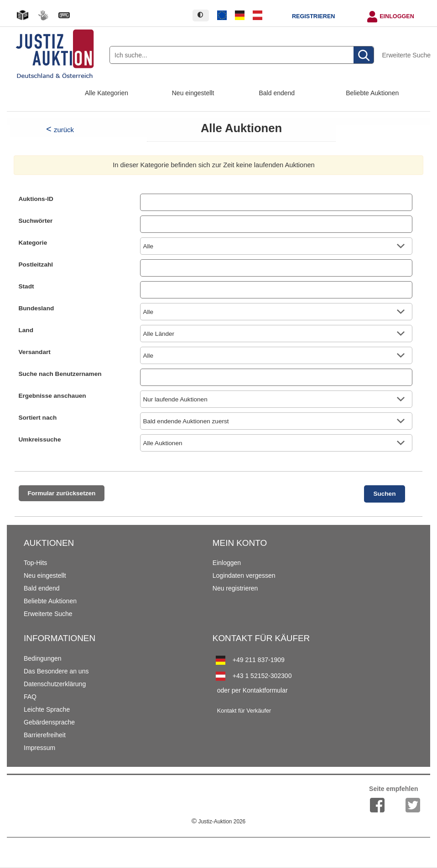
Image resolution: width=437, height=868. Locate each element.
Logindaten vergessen (244, 575)
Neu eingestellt (193, 93)
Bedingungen (43, 658)
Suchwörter (36, 221)
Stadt (26, 286)
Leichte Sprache (47, 709)
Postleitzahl (36, 265)
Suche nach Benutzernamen (60, 374)
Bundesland (36, 308)
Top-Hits (35, 563)
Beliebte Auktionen (372, 93)
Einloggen (397, 16)
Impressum (39, 748)
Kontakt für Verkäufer (244, 711)
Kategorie (33, 243)
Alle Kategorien (107, 93)
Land (26, 330)
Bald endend (277, 93)
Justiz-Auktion (218, 822)
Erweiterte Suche (406, 55)
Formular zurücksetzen (62, 493)
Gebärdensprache (49, 722)
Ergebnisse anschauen (52, 396)
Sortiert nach (38, 418)
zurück (64, 130)
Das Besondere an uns (56, 671)
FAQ (30, 697)
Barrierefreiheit (45, 735)
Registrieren (313, 16)
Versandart (35, 352)
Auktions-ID (36, 199)
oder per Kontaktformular (252, 690)
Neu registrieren (235, 588)
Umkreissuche (40, 439)
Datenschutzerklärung (55, 684)
